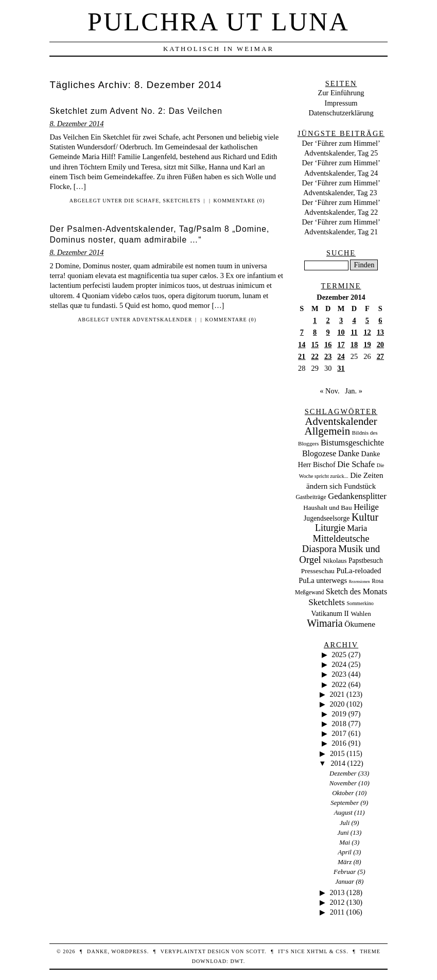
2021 (337, 694)
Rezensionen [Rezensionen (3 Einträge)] (360, 582)
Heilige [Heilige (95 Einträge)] (366, 507)
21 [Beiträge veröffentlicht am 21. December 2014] (302, 356)
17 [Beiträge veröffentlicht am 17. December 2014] (341, 345)
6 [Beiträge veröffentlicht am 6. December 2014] (380, 320)
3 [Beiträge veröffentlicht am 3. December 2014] (341, 320)
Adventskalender (162, 320)
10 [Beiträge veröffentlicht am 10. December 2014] (341, 332)
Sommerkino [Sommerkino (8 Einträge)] (360, 603)
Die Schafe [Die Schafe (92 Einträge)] (356, 464)
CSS (341, 951)
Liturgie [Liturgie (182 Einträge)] (330, 528)
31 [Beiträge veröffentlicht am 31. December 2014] (341, 368)
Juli (345, 823)
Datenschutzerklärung (341, 113)
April (345, 852)
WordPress (129, 951)
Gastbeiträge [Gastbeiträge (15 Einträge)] (311, 497)
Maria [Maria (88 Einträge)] (357, 528)
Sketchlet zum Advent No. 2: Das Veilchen (136, 111)
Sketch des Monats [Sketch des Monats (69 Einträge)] (356, 591)
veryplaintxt (183, 951)
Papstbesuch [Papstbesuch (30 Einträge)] (366, 561)
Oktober (343, 793)
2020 (337, 704)
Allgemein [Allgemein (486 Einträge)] (327, 431)
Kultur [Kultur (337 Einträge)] (365, 517)
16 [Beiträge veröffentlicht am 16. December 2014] (328, 345)
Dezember (343, 773)
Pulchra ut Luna (218, 22)
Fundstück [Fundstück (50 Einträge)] (360, 486)
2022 (339, 684)
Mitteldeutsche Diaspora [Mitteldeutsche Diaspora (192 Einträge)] (336, 544)
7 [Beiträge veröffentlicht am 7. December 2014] (302, 332)
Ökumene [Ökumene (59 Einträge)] (360, 624)
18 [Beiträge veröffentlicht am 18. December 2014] (354, 345)
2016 (339, 743)
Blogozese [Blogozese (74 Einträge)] (319, 453)
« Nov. (329, 391)
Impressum (341, 103)
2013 (337, 892)
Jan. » (354, 391)
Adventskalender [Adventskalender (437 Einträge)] (341, 421)
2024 (339, 664)
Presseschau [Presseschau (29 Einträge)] (318, 571)
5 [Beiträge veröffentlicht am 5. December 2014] (367, 320)
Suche (341, 253)
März (345, 862)
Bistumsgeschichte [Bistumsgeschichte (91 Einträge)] (352, 443)
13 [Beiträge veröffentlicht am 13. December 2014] (380, 332)
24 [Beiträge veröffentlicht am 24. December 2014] (341, 356)
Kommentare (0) (239, 201)
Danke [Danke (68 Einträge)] (349, 453)
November (343, 783)
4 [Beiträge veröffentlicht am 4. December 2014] (354, 320)
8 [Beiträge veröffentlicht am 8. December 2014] (315, 332)
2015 (337, 753)
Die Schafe (142, 201)
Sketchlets (181, 201)
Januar (345, 881)
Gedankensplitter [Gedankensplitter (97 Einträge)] (357, 496)
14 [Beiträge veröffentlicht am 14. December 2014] (302, 345)
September (345, 803)
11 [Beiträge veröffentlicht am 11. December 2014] (354, 332)
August (343, 812)
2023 (339, 674)
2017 (339, 733)
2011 (337, 912)
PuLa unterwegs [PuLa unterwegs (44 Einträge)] (323, 580)
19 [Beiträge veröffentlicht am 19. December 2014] (367, 345)
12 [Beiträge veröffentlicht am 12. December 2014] (367, 332)
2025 (339, 655)
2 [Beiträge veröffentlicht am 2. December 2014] (328, 320)
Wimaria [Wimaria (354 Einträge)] (325, 623)
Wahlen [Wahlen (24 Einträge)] (361, 614)
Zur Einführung (341, 93)
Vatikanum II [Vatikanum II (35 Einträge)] (330, 614)
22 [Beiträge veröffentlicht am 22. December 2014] (315, 356)
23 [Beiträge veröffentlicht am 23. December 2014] (328, 356)
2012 (337, 902)
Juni (343, 832)
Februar (345, 872)
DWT (237, 961)
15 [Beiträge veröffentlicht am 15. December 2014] (315, 345)
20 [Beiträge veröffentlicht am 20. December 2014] (380, 345)
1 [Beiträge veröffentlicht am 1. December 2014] (315, 320)
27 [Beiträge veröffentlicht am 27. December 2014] (380, 356)
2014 (338, 763)
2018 (339, 724)
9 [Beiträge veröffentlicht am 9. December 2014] (328, 332)
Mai (345, 842)
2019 (339, 714)
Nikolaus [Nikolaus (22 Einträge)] (335, 561)
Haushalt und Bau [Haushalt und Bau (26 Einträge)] (327, 508)
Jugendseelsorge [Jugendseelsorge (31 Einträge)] (327, 518)
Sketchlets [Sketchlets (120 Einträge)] (327, 602)
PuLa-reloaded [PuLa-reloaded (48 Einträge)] (359, 571)
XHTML (317, 951)
